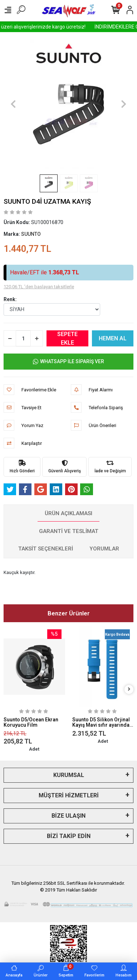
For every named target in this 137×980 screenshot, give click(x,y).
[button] (13, 104)
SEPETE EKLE (67, 338)
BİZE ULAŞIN (68, 816)
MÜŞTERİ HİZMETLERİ (69, 795)
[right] (129, 689)
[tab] (68, 514)
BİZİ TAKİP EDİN (69, 836)
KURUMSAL (69, 775)
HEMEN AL (113, 338)
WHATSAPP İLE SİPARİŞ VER (68, 362)
